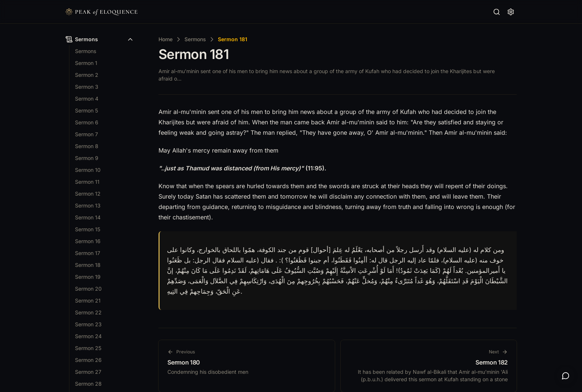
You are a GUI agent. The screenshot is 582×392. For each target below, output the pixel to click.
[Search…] (497, 12)
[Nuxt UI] (101, 12)
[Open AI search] (566, 376)
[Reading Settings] (511, 12)
